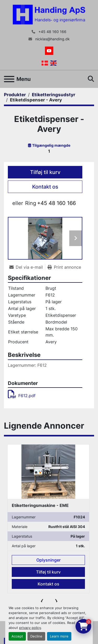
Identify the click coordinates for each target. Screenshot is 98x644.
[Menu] (9, 79)
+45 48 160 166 (52, 32)
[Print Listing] (64, 267)
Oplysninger (48, 560)
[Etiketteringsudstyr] (54, 95)
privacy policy (30, 628)
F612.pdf (22, 396)
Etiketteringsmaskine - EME (40, 505)
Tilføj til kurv (45, 172)
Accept (17, 636)
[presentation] (42, 601)
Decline (36, 636)
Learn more (59, 636)
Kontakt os (45, 187)
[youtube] (49, 51)
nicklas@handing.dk (52, 39)
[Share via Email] (27, 267)
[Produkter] (15, 95)
